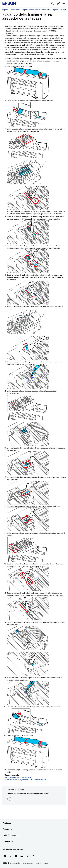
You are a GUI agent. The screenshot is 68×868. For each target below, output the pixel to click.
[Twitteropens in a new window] (10, 856)
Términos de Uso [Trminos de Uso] (28, 863)
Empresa (8, 841)
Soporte (5, 10)
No (10, 800)
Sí (10, 798)
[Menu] (64, 4)
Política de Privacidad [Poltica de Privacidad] (42, 863)
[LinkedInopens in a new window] (22, 856)
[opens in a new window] (33, 856)
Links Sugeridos (11, 835)
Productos (8, 823)
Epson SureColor (60, 10)
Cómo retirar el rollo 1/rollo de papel (18, 777)
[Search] (53, 4)
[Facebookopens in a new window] (5, 856)
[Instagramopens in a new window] (27, 856)
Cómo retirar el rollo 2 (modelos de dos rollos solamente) (26, 780)
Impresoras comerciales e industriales (36, 10)
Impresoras (15, 10)
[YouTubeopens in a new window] (16, 856)
